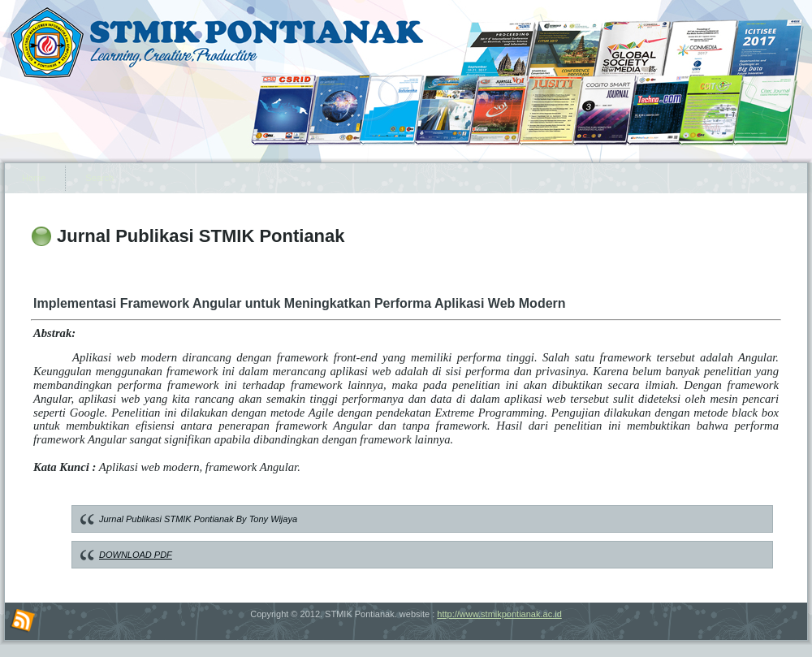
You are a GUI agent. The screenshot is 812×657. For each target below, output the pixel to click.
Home (34, 178)
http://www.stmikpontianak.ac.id (499, 614)
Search (99, 178)
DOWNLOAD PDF (136, 555)
